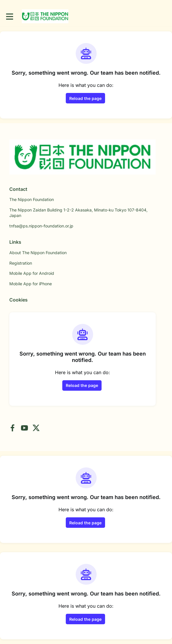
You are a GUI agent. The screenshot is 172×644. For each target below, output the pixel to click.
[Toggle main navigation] (9, 16)
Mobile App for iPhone (31, 284)
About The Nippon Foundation (38, 253)
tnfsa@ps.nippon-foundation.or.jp (41, 226)
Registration (21, 263)
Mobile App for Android (32, 273)
